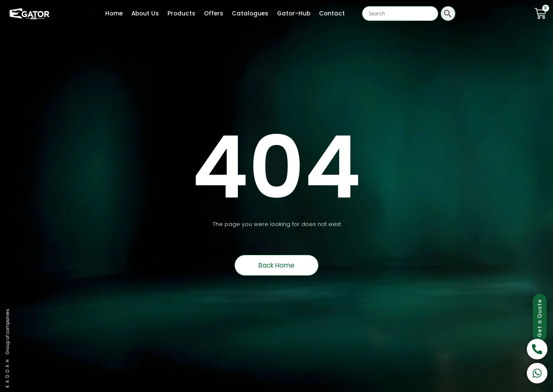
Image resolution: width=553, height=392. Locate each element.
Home (114, 14)
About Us (145, 14)
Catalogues (250, 14)
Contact (332, 14)
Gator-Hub (294, 14)
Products (181, 14)
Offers (214, 14)
